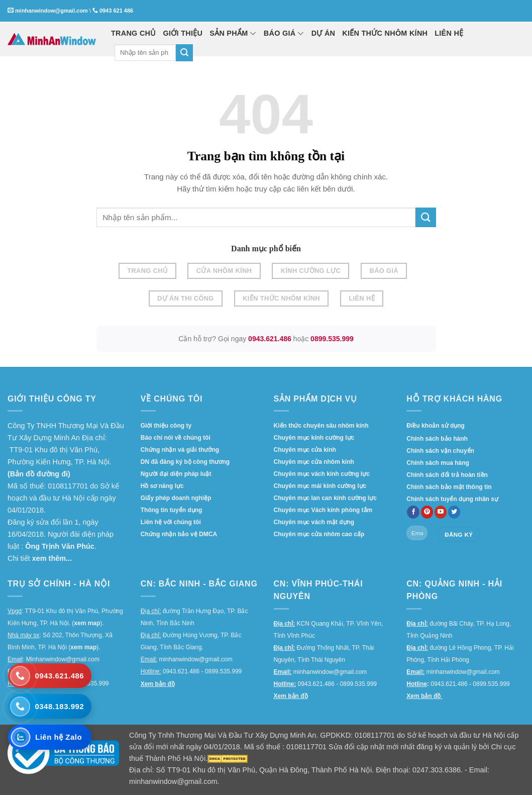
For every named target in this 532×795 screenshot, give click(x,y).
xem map (87, 623)
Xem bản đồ (158, 684)
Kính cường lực (311, 271)
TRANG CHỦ (134, 33)
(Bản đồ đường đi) (39, 474)
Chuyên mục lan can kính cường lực (325, 498)
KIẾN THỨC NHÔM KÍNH (385, 33)
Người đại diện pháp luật (176, 474)
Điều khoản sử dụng (436, 426)
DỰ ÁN (324, 33)
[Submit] (184, 53)
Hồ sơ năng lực (162, 486)
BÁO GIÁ (284, 33)
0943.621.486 (270, 339)
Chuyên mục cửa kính (305, 450)
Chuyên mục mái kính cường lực (320, 486)
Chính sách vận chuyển (440, 451)
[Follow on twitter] (454, 512)
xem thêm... (52, 558)
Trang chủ (147, 271)
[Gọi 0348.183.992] (50, 706)
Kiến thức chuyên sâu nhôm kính (321, 426)
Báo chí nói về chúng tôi (176, 438)
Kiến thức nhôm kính (281, 298)
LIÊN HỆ (449, 33)
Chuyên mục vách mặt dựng (314, 522)
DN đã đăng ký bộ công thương (185, 462)
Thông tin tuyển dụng (172, 510)
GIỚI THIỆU (183, 33)
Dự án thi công (186, 298)
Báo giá (384, 271)
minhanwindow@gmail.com (51, 11)
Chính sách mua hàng (438, 463)
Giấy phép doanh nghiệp (176, 498)
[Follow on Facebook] (413, 512)
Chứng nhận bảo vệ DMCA (179, 534)
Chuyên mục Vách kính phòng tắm (323, 510)
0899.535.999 (332, 339)
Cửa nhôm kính (224, 271)
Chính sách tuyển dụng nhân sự (452, 499)
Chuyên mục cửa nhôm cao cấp (319, 534)
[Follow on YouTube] (441, 512)
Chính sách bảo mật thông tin (449, 487)
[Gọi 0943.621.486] (50, 675)
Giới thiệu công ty (166, 426)
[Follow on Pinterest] (427, 512)
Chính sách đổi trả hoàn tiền (447, 475)
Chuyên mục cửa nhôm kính (314, 462)
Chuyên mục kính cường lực (314, 438)
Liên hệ (362, 298)
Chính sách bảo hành (437, 439)
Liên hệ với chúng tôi (171, 522)
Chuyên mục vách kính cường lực (322, 474)
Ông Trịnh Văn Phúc (60, 546)
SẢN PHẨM (233, 33)
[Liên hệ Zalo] (50, 737)
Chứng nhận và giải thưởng (180, 450)
